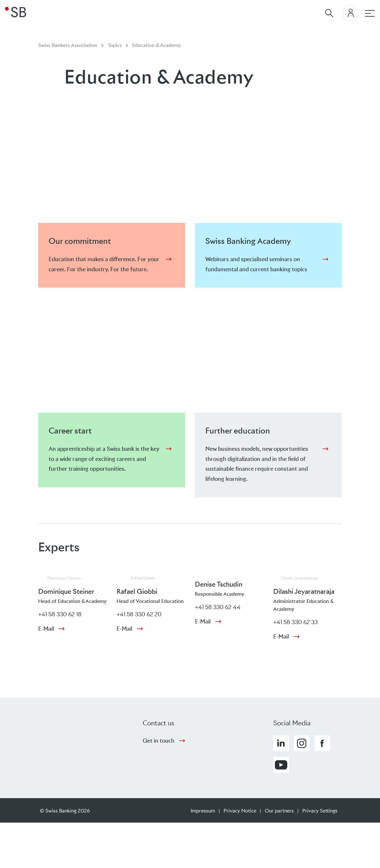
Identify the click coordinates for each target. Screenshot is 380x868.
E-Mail (46, 629)
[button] (281, 743)
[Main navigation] (370, 13)
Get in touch (158, 741)
